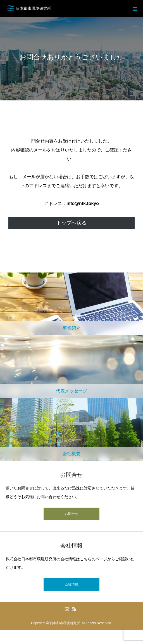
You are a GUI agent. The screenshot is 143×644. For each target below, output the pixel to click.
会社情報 (71, 584)
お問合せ (71, 514)
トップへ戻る (71, 223)
